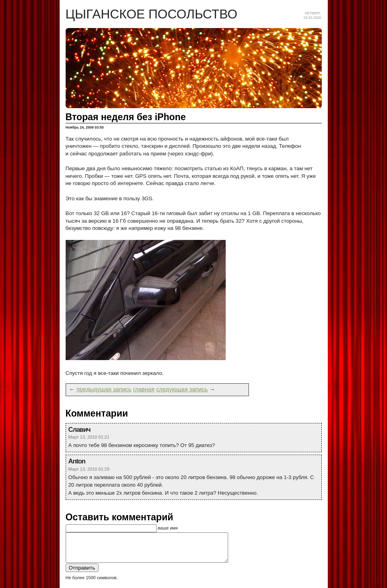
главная (144, 389)
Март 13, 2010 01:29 (89, 469)
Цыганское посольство (152, 14)
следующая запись (182, 389)
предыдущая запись (104, 389)
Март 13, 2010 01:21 (89, 437)
